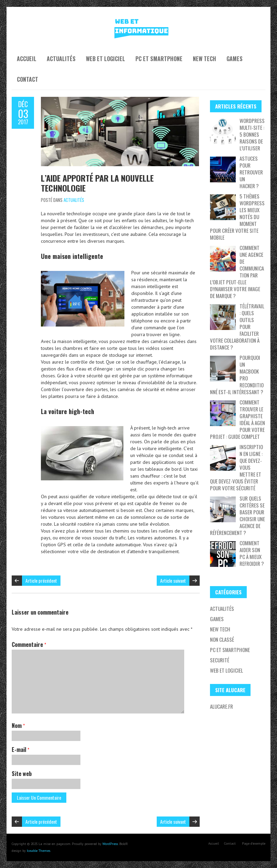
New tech (204, 59)
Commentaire (29, 644)
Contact (27, 79)
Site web (22, 774)
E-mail (20, 750)
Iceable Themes (38, 851)
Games (235, 59)
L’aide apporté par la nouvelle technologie (97, 183)
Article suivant (173, 580)
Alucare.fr (221, 706)
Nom (18, 726)
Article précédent (41, 580)
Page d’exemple (254, 843)
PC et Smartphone (159, 59)
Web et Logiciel (106, 59)
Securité (220, 660)
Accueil (27, 59)
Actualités (61, 59)
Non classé (222, 639)
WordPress (110, 844)
